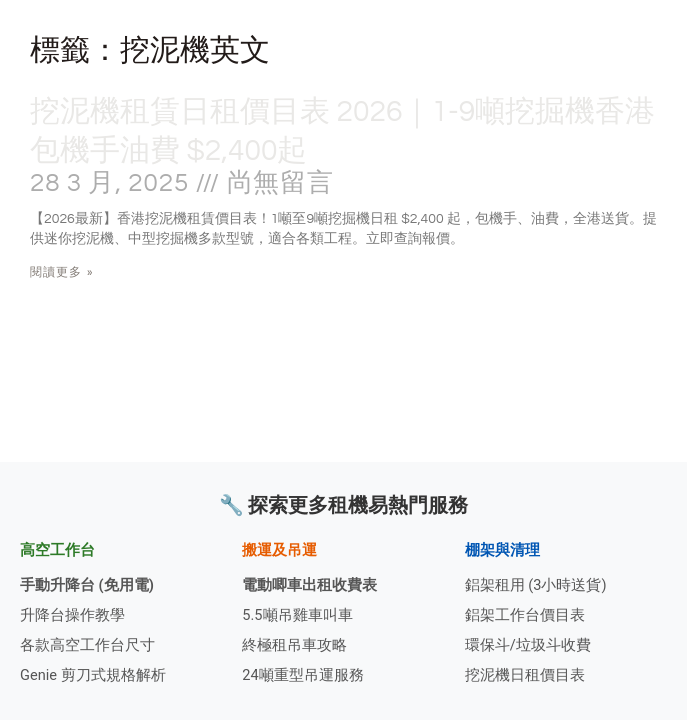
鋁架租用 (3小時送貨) (536, 585)
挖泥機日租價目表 (525, 675)
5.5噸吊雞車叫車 (297, 615)
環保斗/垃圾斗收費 (528, 645)
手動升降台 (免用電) (87, 585)
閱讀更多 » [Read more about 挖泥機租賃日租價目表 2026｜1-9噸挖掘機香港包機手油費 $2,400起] (62, 272)
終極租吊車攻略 (294, 645)
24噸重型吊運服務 (302, 675)
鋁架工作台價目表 (525, 615)
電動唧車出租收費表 (309, 585)
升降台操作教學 (72, 615)
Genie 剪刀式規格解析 (93, 675)
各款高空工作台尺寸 (87, 645)
